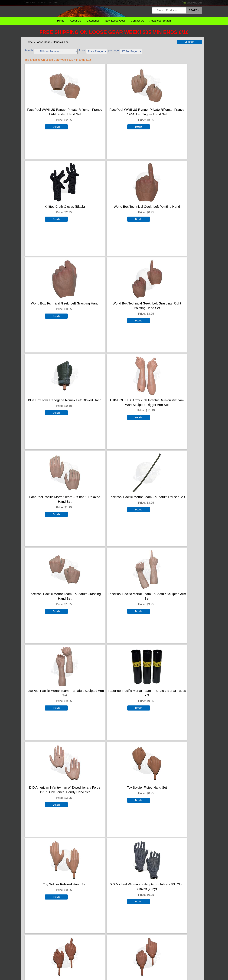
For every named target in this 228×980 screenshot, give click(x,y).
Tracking (30, 3)
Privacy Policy (196, 977)
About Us (75, 21)
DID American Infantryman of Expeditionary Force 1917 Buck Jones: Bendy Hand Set (172, 501)
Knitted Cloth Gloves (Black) (172, 109)
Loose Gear (43, 42)
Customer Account (113, 954)
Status (42, 3)
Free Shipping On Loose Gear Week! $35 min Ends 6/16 (114, 32)
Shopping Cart (195, 3)
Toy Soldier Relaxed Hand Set (113, 593)
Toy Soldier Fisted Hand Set (53, 593)
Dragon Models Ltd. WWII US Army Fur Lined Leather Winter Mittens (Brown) (172, 695)
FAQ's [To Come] (113, 961)
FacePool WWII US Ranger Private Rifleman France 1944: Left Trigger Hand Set (113, 114)
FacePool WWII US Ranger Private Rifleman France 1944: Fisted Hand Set (53, 114)
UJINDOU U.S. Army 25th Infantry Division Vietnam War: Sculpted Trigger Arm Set (113, 307)
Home (61, 21)
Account (54, 3)
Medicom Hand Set (172, 884)
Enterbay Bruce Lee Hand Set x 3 (53, 884)
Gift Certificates (113, 946)
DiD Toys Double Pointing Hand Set (113, 884)
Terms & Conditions (180, 977)
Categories (93, 21)
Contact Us (137, 21)
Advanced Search (160, 21)
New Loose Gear (115, 21)
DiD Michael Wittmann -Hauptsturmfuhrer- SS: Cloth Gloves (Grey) (172, 598)
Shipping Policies (113, 968)
